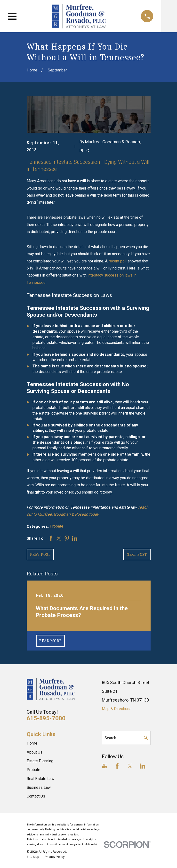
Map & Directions (117, 709)
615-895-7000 (46, 718)
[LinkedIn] (142, 766)
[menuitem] (33, 857)
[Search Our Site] (146, 738)
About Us (35, 752)
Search (110, 738)
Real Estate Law (40, 779)
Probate (56, 526)
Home (32, 743)
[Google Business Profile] (105, 766)
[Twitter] (130, 766)
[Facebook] (117, 766)
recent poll (118, 261)
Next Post (137, 554)
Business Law (39, 787)
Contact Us (36, 796)
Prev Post (40, 554)
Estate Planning (40, 761)
